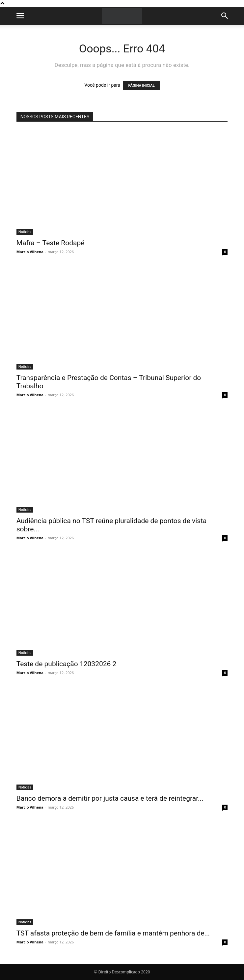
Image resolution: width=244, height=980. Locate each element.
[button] (20, 16)
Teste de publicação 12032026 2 (67, 664)
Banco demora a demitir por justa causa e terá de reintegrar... (110, 798)
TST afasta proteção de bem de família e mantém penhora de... (113, 933)
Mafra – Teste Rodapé (51, 243)
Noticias (25, 232)
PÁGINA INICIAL (141, 86)
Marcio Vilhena (30, 252)
